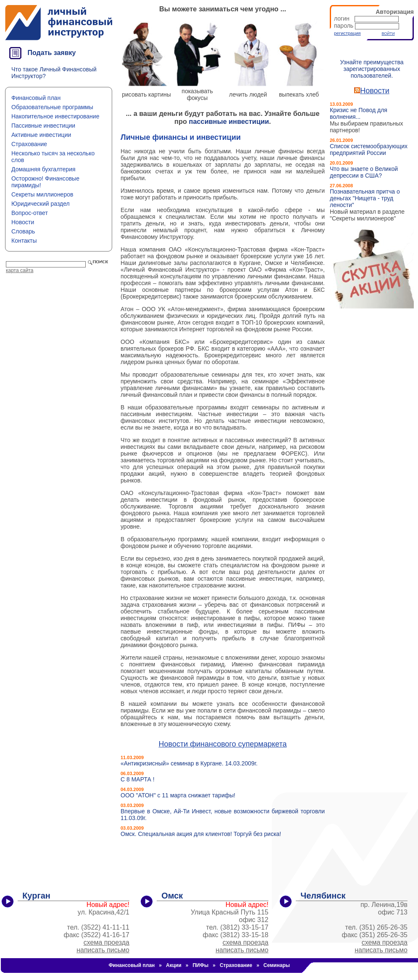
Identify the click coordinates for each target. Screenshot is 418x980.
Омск (172, 896)
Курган (36, 896)
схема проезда (106, 942)
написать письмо (103, 950)
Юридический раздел (41, 204)
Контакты (24, 241)
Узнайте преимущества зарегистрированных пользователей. (372, 69)
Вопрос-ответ (30, 213)
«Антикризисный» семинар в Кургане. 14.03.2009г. (189, 763)
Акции (174, 965)
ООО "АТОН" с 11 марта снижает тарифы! (178, 795)
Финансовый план (36, 98)
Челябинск (323, 896)
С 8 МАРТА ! (138, 779)
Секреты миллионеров (42, 194)
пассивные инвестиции (229, 121)
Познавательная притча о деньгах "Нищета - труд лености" (365, 198)
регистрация (347, 33)
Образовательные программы (52, 107)
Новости (23, 222)
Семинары (277, 965)
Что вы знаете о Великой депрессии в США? (364, 172)
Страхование (29, 144)
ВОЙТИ (388, 34)
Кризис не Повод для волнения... (359, 113)
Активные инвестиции (41, 135)
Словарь (23, 231)
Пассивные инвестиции (43, 126)
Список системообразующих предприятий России (369, 149)
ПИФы (200, 965)
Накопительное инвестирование (55, 116)
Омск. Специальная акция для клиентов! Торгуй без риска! (201, 834)
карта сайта (20, 270)
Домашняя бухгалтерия (43, 169)
